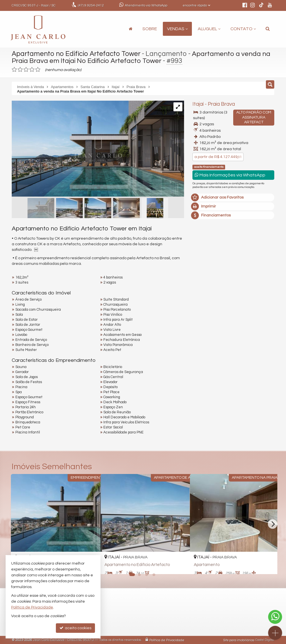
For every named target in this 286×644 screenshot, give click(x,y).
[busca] (268, 29)
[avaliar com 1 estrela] (14, 70)
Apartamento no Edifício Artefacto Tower (77, 54)
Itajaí (198, 104)
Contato (243, 29)
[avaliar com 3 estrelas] (26, 70)
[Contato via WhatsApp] (275, 617)
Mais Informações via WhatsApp (230, 175)
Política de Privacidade (167, 640)
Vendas (177, 29)
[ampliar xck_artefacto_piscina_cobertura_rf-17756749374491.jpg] (98, 149)
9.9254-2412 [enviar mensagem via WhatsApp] (91, 5)
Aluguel (209, 29)
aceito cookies (75, 628)
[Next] (273, 524)
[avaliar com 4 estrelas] (32, 70)
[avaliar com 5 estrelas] (38, 70)
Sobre (150, 29)
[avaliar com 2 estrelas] (20, 70)
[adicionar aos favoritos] (180, 565)
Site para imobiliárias (239, 640)
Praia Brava (221, 104)
